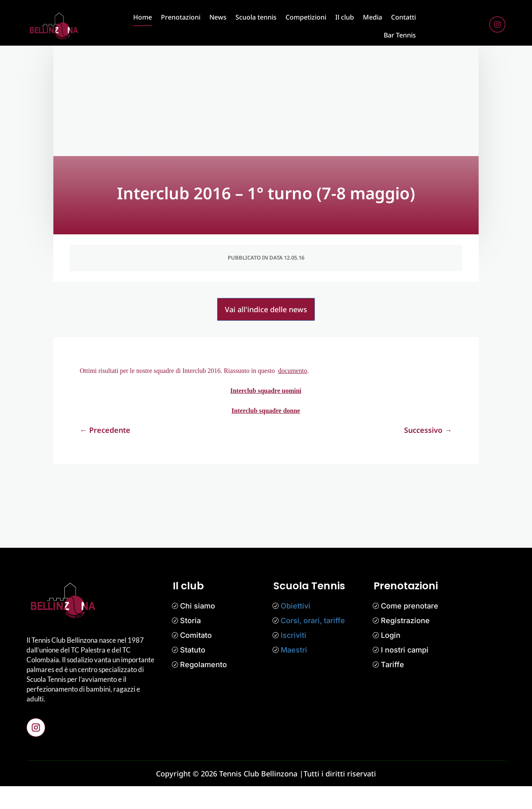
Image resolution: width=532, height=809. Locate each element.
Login (391, 658)
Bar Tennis (400, 35)
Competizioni (306, 17)
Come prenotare (410, 629)
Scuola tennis (256, 17)
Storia (190, 643)
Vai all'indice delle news (266, 332)
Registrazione (405, 643)
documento (293, 393)
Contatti (403, 17)
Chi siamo (198, 629)
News (218, 17)
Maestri (294, 673)
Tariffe (392, 687)
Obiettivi (296, 629)
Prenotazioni (181, 17)
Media (373, 17)
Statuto (193, 673)
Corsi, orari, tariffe (313, 643)
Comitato (196, 658)
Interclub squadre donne (266, 433)
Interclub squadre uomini (266, 413)
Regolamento (203, 687)
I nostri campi (405, 673)
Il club (345, 17)
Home (143, 17)
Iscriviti (293, 658)
